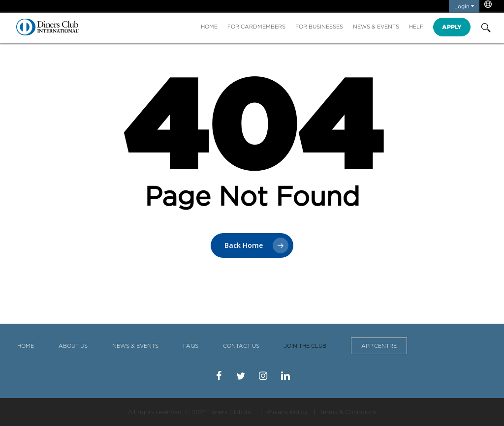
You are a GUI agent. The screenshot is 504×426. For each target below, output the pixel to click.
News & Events (376, 27)
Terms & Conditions (348, 412)
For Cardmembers (256, 27)
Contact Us (241, 346)
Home (209, 27)
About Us (73, 346)
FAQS (191, 346)
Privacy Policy (287, 412)
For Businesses (319, 27)
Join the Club (305, 346)
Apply (452, 27)
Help (416, 27)
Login (464, 6)
